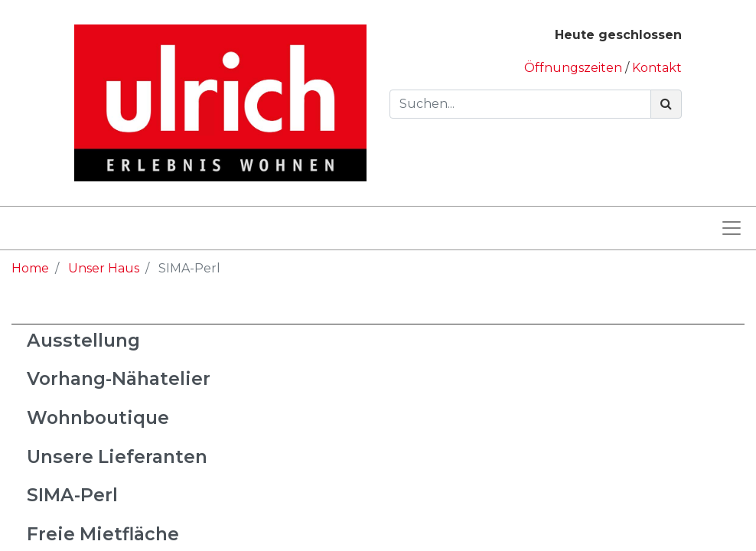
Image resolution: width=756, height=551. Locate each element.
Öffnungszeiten (575, 68)
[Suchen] (666, 104)
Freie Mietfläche (103, 534)
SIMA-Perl (72, 495)
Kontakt (657, 68)
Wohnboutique (98, 417)
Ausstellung (83, 340)
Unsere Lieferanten (117, 456)
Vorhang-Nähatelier (119, 378)
